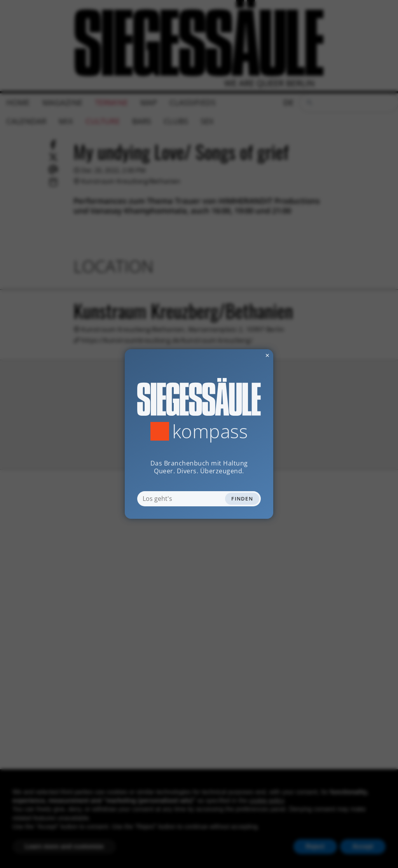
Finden (242, 499)
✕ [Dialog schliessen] (248, 355)
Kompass (210, 431)
